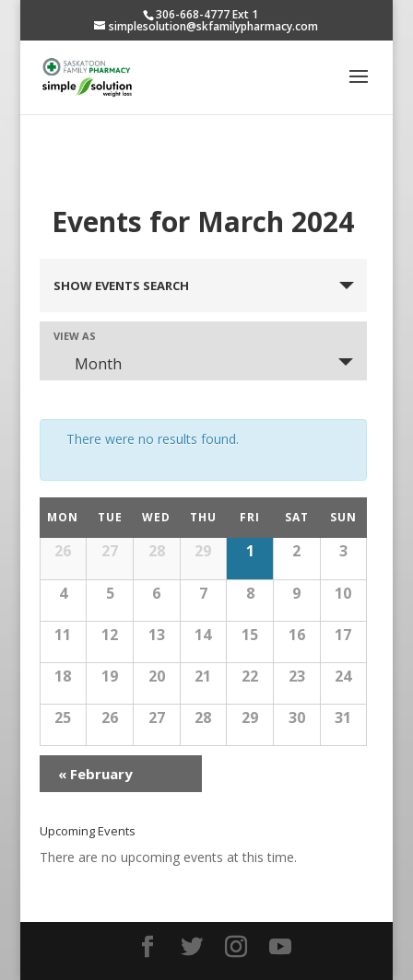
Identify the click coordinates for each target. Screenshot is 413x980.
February (95, 774)
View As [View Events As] (75, 336)
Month (87, 364)
